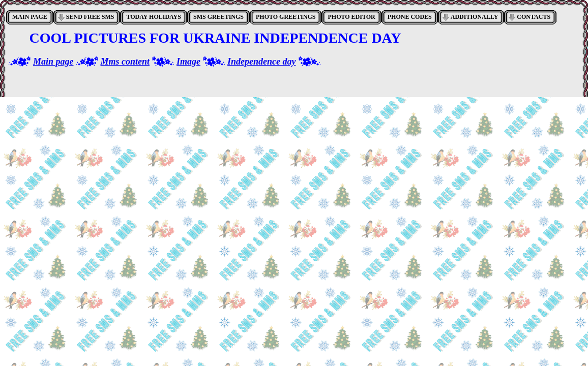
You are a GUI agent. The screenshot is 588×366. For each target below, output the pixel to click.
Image (188, 62)
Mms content (125, 62)
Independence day (261, 62)
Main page (53, 62)
